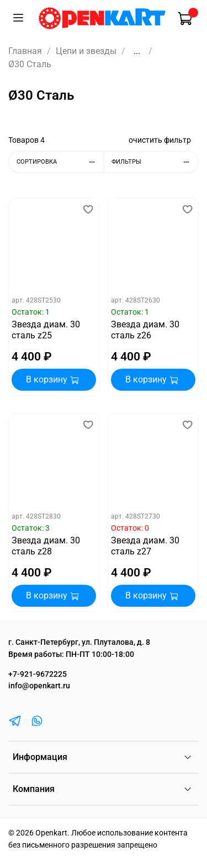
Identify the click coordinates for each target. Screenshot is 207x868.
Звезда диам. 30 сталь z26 (145, 330)
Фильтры (155, 162)
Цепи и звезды (86, 51)
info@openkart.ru (39, 686)
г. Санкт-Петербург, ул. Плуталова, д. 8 (79, 642)
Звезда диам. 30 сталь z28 (46, 546)
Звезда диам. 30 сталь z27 (145, 546)
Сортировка (60, 162)
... (137, 51)
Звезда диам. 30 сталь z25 (46, 330)
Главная (25, 51)
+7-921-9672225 (38, 674)
